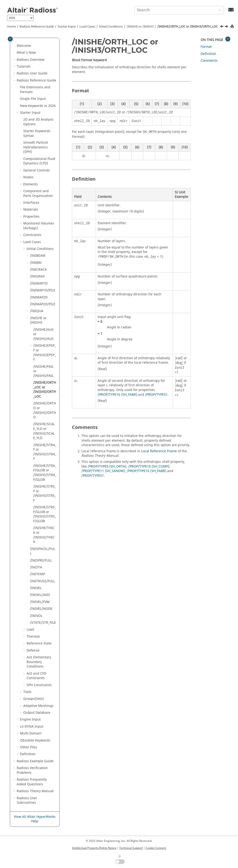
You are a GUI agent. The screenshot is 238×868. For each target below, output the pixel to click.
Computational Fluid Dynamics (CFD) (39, 161)
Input (32, 727)
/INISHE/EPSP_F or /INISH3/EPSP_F (45, 353)
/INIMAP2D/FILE (43, 304)
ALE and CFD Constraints (36, 676)
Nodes (28, 177)
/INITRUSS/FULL (42, 581)
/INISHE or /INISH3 (140, 27)
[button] (15, 46)
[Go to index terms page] (226, 12)
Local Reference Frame (159, 451)
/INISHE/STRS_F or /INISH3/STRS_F (45, 493)
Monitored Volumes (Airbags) (39, 226)
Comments (209, 61)
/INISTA (36, 567)
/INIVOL (36, 616)
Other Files (29, 747)
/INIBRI (36, 263)
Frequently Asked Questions (32, 782)
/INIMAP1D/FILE (43, 290)
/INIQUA (37, 311)
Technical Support (131, 848)
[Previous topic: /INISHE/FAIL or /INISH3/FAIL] (222, 27)
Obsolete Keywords (35, 740)
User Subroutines (27, 801)
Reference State (39, 643)
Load (30, 630)
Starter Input (67, 27)
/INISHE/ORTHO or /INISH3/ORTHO (45, 410)
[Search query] (179, 10)
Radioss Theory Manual (35, 791)
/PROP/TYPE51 (156, 395)
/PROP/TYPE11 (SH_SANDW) (103, 471)
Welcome (24, 46)
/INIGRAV (37, 276)
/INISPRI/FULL (41, 560)
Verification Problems (32, 770)
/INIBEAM (38, 256)
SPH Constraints (39, 685)
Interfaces (31, 203)
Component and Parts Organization (38, 194)
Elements (31, 184)
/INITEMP (37, 574)
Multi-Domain (31, 733)
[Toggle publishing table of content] (10, 39)
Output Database (37, 713)
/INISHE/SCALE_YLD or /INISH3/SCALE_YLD (44, 431)
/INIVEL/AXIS (40, 595)
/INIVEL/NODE (41, 609)
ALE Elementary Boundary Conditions (39, 662)
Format (206, 47)
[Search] (218, 10)
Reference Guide (37, 27)
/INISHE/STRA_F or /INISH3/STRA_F (45, 452)
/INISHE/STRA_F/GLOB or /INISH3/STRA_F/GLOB (45, 473)
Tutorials (24, 67)
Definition (28, 754)
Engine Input (30, 719)
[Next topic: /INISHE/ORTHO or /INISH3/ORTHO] (227, 27)
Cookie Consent (156, 848)
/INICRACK (38, 270)
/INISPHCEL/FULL (42, 551)
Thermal (33, 637)
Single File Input (33, 99)
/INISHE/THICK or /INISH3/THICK (44, 535)
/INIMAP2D (39, 297)
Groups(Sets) (34, 699)
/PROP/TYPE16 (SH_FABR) (117, 395)
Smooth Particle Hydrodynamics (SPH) (36, 147)
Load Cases (87, 27)
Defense (33, 650)
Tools (27, 692)
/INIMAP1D (39, 283)
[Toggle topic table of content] (228, 39)
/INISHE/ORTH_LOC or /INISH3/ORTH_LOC (188, 27)
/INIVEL (36, 588)
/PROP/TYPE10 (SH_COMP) (149, 467)
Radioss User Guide (32, 73)
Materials (31, 210)
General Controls (37, 170)
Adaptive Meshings (38, 706)
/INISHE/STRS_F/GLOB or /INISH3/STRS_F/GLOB (45, 514)
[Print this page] (233, 27)
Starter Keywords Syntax (37, 133)
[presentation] (84, 156)
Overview (31, 60)
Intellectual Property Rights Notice (94, 848)
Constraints (32, 235)
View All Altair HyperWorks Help (35, 819)
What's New (26, 53)
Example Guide (35, 761)
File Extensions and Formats (35, 90)
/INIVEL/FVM (40, 602)
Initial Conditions (111, 27)
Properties (31, 217)
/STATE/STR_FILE (43, 623)
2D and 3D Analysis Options (38, 122)
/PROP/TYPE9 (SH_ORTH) (107, 467)
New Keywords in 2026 (38, 106)
